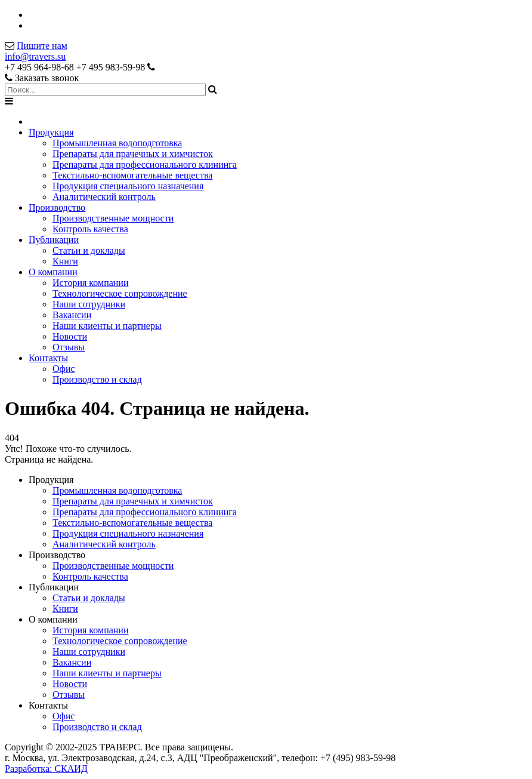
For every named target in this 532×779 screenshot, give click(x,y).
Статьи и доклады (89, 250)
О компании (53, 272)
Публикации (54, 240)
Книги (65, 261)
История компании (91, 283)
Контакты (48, 358)
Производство (57, 207)
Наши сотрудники (89, 304)
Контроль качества (90, 229)
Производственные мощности (113, 218)
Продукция (51, 132)
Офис (64, 369)
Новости (70, 336)
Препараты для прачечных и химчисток (133, 154)
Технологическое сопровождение (120, 293)
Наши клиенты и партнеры (107, 326)
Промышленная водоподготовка (117, 143)
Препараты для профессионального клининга (145, 164)
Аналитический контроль (104, 197)
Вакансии (72, 315)
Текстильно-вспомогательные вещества (132, 175)
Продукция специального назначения (128, 186)
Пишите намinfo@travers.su (36, 51)
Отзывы (69, 347)
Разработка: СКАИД (46, 769)
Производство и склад (97, 379)
